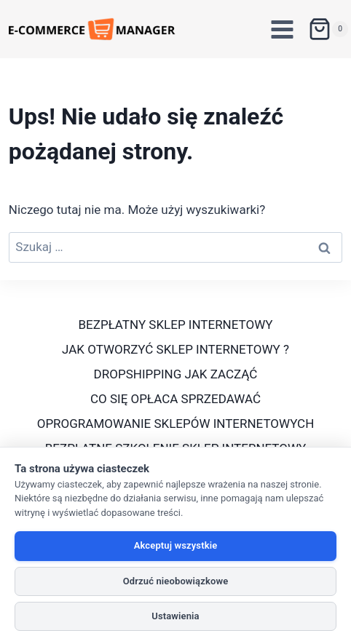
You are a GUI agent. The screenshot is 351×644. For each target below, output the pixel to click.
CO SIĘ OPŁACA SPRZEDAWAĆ (175, 399)
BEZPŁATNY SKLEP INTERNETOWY (176, 325)
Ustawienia (175, 616)
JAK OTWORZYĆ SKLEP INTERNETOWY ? (175, 349)
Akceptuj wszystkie (176, 545)
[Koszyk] (328, 29)
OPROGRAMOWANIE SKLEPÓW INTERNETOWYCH (176, 424)
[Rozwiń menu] (283, 29)
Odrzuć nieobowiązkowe (176, 581)
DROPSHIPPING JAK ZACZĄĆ (176, 374)
